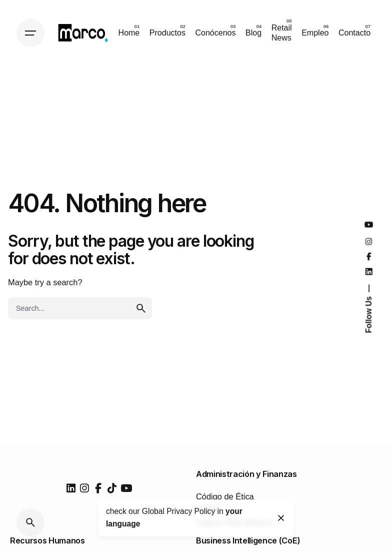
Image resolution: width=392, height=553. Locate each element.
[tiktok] (112, 488)
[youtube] (126, 488)
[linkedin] (71, 488)
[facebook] (98, 488)
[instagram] (84, 488)
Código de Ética (225, 496)
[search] (141, 308)
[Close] (281, 518)
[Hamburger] (30, 33)
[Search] (30, 522)
